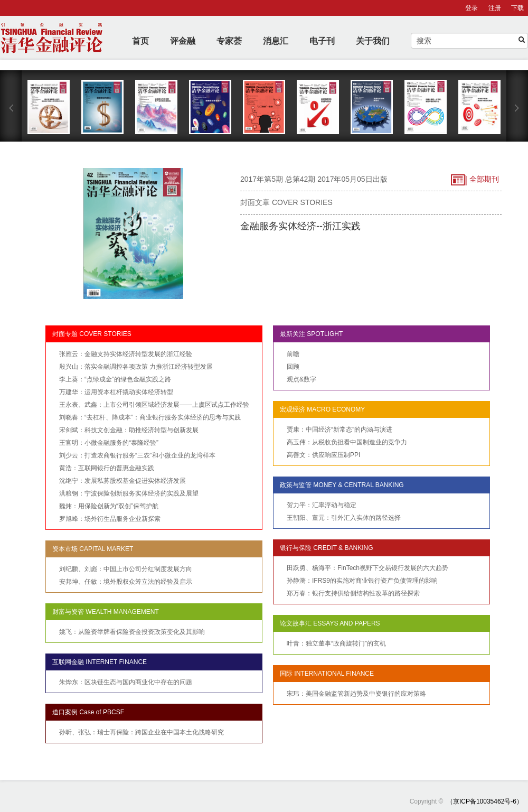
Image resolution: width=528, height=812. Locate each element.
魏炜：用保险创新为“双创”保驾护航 (109, 506)
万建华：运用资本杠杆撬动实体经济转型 (116, 392)
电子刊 (322, 41)
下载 (517, 8)
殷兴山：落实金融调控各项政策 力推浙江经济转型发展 (136, 367)
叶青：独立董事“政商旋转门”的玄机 (336, 643)
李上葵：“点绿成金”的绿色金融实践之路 (115, 379)
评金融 (183, 41)
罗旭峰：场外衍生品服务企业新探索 (110, 519)
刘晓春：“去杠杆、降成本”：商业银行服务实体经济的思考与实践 (150, 417)
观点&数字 (301, 379)
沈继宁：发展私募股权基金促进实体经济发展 (122, 481)
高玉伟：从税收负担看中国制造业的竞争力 (347, 442)
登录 (472, 8)
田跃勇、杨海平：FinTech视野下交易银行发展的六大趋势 (367, 568)
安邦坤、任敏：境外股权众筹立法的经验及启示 (126, 582)
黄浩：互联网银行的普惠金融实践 (107, 468)
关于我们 (373, 41)
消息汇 (276, 41)
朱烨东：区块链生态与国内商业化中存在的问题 (126, 682)
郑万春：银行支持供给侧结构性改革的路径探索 (353, 593)
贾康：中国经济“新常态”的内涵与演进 (340, 430)
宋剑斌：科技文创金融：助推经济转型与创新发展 (129, 430)
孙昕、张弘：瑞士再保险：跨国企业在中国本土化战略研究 (142, 732)
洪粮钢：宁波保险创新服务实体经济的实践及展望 (129, 493)
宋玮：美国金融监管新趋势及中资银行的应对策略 (356, 694)
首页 (140, 41)
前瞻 (293, 354)
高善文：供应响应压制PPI (323, 455)
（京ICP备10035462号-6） (485, 801)
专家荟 (229, 41)
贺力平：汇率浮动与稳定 (322, 505)
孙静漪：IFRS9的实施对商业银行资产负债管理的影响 (362, 581)
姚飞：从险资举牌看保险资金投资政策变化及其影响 (132, 632)
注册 (495, 8)
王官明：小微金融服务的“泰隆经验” (109, 443)
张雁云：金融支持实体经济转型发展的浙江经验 (126, 354)
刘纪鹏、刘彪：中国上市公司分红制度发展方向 (126, 569)
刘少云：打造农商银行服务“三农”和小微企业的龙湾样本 (137, 455)
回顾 (293, 367)
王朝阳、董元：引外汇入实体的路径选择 (344, 518)
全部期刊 (475, 180)
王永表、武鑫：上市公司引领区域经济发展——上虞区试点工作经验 (154, 405)
